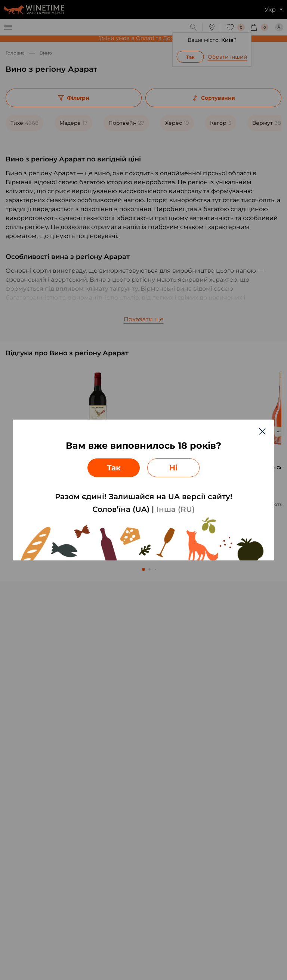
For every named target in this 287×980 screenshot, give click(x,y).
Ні (173, 468)
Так (114, 468)
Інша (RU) (175, 509)
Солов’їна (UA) (121, 509)
